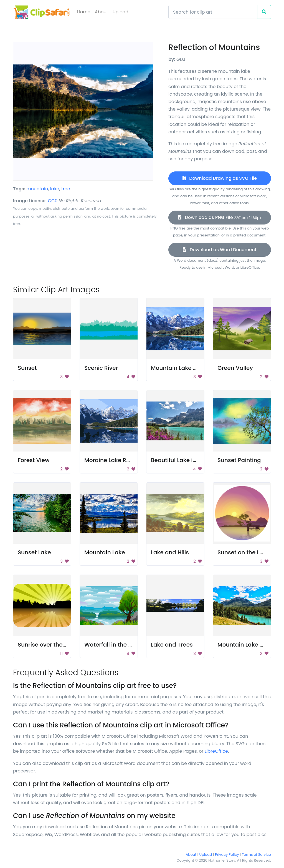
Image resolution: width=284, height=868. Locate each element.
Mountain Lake (105, 552)
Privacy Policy (227, 855)
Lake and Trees (172, 645)
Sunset (27, 368)
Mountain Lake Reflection (186, 368)
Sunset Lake (34, 552)
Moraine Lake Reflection (117, 460)
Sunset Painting (239, 460)
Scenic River (101, 368)
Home (84, 12)
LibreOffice (216, 751)
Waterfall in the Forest (115, 645)
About (102, 12)
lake (55, 189)
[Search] (213, 12)
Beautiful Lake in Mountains (189, 460)
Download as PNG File (220, 217)
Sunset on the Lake (244, 552)
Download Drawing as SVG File (220, 178)
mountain (37, 189)
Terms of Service (256, 855)
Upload (121, 12)
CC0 (53, 201)
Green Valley (235, 368)
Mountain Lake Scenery (250, 645)
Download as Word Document (220, 250)
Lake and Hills (170, 552)
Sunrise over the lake (47, 645)
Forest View (34, 460)
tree (66, 189)
